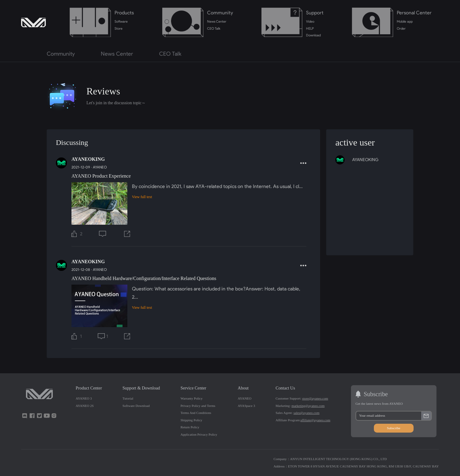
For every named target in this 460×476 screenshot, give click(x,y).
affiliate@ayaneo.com (316, 420)
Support (315, 13)
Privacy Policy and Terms (198, 406)
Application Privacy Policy (199, 434)
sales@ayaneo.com (307, 413)
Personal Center (414, 13)
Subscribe (394, 428)
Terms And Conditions (196, 413)
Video (310, 21)
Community (220, 13)
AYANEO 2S (85, 406)
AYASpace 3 (246, 406)
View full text (142, 197)
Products (124, 13)
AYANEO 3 (84, 398)
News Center (217, 21)
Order (401, 28)
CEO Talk (214, 28)
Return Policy (190, 427)
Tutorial (128, 398)
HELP (310, 28)
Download (313, 35)
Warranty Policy (192, 398)
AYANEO (100, 167)
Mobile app (405, 21)
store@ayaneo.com (315, 398)
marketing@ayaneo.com (308, 406)
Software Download (136, 406)
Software (121, 21)
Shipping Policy (191, 420)
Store (119, 28)
